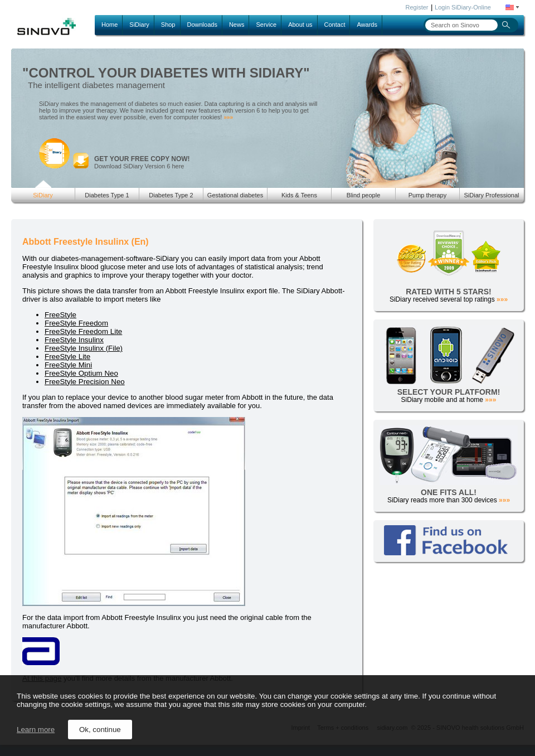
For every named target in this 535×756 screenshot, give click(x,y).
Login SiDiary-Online (463, 7)
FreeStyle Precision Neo (85, 382)
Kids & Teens (299, 195)
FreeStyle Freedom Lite (83, 331)
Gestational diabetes (235, 195)
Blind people (364, 195)
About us (300, 25)
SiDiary (139, 25)
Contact (335, 25)
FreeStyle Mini (68, 365)
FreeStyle (60, 315)
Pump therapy (427, 195)
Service (266, 25)
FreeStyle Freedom (76, 323)
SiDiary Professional (491, 195)
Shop (168, 25)
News (237, 25)
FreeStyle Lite (67, 357)
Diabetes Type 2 (171, 195)
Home (110, 25)
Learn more (36, 730)
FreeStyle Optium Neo (81, 373)
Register (417, 7)
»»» (228, 117)
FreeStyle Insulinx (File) (84, 348)
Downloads (202, 25)
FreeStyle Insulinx (74, 340)
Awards (367, 25)
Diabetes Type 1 (107, 195)
